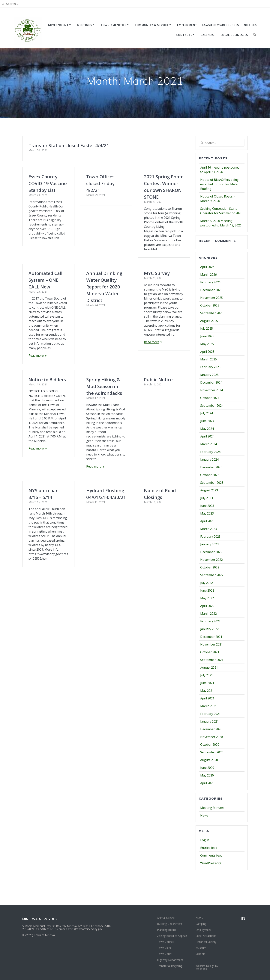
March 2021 (208, 706)
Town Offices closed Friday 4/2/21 (100, 183)
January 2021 (209, 721)
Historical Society (206, 942)
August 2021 (209, 667)
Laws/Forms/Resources (221, 25)
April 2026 (207, 267)
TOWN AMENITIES (113, 25)
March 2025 (208, 359)
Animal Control (166, 918)
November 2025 (211, 298)
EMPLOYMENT (187, 25)
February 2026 (210, 282)
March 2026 (208, 275)
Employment (203, 930)
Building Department (170, 924)
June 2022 (207, 590)
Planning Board (166, 930)
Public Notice (158, 361)
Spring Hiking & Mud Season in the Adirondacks (104, 334)
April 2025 (207, 352)
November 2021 (211, 644)
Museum (201, 948)
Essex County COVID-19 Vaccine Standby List (48, 183)
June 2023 (207, 506)
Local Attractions (206, 936)
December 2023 (211, 467)
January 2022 (209, 629)
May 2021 (207, 691)
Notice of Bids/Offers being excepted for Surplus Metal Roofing (219, 184)
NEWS (199, 918)
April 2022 (207, 606)
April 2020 (207, 783)
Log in (205, 840)
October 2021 (210, 652)
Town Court (164, 954)
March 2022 (208, 614)
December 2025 (211, 290)
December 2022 (211, 552)
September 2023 (212, 483)
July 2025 (207, 328)
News (204, 815)
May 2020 (207, 775)
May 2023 (207, 513)
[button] (255, 36)
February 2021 (210, 714)
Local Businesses (234, 35)
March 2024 (208, 444)
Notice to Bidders (47, 320)
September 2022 (212, 575)
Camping (201, 924)
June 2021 (207, 683)
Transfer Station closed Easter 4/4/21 (69, 145)
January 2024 (209, 459)
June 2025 (207, 336)
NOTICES (250, 25)
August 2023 (209, 490)
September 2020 (212, 752)
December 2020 (211, 729)
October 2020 (210, 745)
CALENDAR (208, 35)
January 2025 (209, 375)
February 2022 (210, 621)
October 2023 (210, 475)
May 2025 (207, 344)
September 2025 (212, 313)
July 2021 (207, 675)
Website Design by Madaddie (207, 967)
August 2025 (209, 321)
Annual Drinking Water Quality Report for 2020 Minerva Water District (46, 275)
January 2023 (209, 544)
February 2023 (210, 537)
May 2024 (207, 429)
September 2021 (212, 660)
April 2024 (207, 436)
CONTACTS (184, 35)
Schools (200, 954)
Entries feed (209, 848)
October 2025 (210, 305)
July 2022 (207, 583)
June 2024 (207, 421)
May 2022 (207, 598)
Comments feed (211, 855)
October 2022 (210, 567)
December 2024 (211, 382)
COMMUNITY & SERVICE (152, 25)
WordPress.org (211, 863)
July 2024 (207, 413)
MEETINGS (85, 25)
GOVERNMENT (58, 25)
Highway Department (170, 960)
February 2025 (210, 367)
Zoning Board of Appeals (172, 936)
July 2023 (207, 498)
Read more (94, 304)
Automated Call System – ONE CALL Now (103, 228)
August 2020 (209, 760)
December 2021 (211, 637)
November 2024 (211, 390)
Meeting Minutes (212, 808)
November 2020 (211, 737)
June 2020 (207, 768)
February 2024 (210, 452)
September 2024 (212, 406)
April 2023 (207, 521)
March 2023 (208, 529)
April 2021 (207, 698)
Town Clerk (164, 948)
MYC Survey (157, 269)
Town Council (165, 942)
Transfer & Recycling (170, 966)
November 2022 (211, 560)
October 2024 (210, 398)
